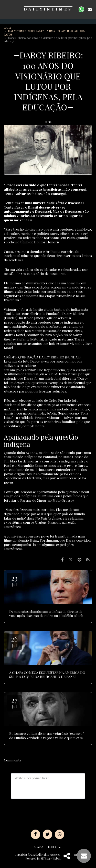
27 (14, 702)
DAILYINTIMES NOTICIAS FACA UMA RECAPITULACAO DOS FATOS (44, 33)
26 (14, 641)
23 (14, 580)
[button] (6, 9)
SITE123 (45, 858)
